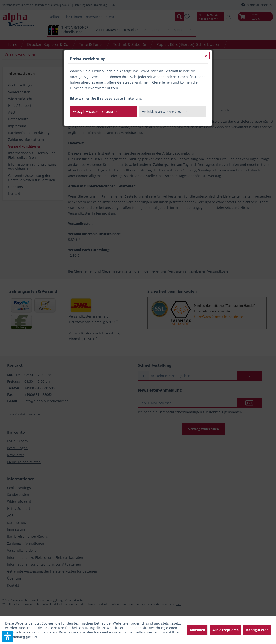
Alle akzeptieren (226, 630)
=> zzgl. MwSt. (96, 112)
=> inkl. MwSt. (165, 112)
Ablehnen (197, 630)
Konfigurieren (257, 630)
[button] (8, 636)
